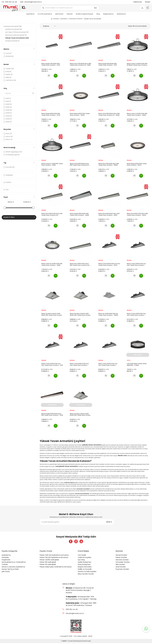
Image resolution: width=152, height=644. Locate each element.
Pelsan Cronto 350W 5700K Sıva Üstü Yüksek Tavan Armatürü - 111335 (108, 364)
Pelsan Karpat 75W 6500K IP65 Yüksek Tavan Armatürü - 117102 (51, 64)
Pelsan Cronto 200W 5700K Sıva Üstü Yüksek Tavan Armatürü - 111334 (136, 264)
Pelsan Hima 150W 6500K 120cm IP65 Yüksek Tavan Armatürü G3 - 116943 (80, 164)
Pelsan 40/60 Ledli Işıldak (49, 561)
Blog (98, 14)
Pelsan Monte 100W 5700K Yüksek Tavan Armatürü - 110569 (80, 114)
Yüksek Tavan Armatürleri (17, 38)
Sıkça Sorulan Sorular (86, 575)
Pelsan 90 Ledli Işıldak (48, 563)
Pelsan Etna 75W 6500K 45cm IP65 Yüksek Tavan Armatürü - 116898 (109, 164)
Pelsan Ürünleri (121, 558)
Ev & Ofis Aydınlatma (45, 14)
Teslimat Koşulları (84, 558)
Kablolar (70, 14)
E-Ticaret (69, 642)
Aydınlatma (30, 14)
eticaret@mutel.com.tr (31, 2)
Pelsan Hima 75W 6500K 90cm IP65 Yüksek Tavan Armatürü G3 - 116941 (80, 64)
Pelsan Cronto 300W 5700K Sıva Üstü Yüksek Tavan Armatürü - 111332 (136, 314)
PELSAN (44, 60)
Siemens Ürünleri (122, 561)
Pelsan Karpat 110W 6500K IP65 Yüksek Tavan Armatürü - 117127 (108, 64)
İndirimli (7, 182)
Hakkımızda (138, 2)
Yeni (6, 190)
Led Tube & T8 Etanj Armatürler (17, 32)
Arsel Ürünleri (121, 568)
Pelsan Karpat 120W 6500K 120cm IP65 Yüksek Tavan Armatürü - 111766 (52, 415)
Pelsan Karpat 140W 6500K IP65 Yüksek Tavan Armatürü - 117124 (51, 114)
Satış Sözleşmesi (84, 565)
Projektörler (6, 561)
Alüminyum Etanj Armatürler (16, 35)
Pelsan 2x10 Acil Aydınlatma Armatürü (54, 556)
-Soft (64, 642)
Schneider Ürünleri (123, 563)
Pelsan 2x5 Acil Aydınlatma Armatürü (54, 558)
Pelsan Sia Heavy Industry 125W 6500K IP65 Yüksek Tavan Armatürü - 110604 (80, 314)
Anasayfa (55, 19)
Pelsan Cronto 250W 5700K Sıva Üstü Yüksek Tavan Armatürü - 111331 (52, 364)
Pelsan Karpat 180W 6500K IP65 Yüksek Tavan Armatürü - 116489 (79, 214)
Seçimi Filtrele (19, 217)
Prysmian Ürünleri (122, 570)
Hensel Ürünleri (121, 556)
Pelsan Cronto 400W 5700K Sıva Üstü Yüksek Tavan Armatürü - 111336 (79, 364)
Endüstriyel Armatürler (76, 19)
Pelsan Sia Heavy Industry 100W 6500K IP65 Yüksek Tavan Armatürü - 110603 (52, 314)
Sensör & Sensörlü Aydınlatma (13, 568)
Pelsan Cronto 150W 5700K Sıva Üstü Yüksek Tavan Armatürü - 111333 (109, 264)
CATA (129, 360)
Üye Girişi (81, 561)
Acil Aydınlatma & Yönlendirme (14, 563)
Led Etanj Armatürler (14, 29)
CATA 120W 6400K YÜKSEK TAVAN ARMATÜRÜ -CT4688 (137, 364)
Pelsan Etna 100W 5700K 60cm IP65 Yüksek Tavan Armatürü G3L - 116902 (52, 214)
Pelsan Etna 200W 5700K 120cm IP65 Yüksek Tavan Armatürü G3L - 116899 (80, 264)
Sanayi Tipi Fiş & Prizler (10, 570)
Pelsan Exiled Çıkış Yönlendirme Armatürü (56, 568)
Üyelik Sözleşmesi (84, 563)
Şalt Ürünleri (59, 14)
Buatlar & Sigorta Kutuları (85, 14)
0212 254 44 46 (9, 2)
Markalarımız (121, 14)
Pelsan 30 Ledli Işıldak (48, 565)
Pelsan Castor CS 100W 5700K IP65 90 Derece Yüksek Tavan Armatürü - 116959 (137, 64)
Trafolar (5, 565)
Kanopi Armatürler (12, 41)
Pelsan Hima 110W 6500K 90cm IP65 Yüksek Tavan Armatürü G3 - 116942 (109, 114)
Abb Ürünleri (120, 565)
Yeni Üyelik (82, 556)
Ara (95, 8)
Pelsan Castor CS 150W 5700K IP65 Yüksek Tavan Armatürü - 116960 (137, 114)
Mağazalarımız (108, 14)
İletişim (148, 2)
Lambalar (5, 558)
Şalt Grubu (6, 572)
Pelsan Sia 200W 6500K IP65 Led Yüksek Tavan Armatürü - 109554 (108, 314)
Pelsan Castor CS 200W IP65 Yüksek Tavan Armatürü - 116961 (52, 164)
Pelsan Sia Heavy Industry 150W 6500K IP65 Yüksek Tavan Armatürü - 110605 (80, 415)
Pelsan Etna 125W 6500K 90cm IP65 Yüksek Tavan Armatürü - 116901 (109, 214)
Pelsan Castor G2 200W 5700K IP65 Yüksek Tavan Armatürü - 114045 (52, 264)
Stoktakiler (8, 175)
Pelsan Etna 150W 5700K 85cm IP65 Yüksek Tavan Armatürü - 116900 (137, 214)
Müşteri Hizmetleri (85, 568)
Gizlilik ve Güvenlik (85, 570)
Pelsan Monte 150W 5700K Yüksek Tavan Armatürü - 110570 (137, 164)
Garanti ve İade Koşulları (87, 572)
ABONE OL (109, 522)
